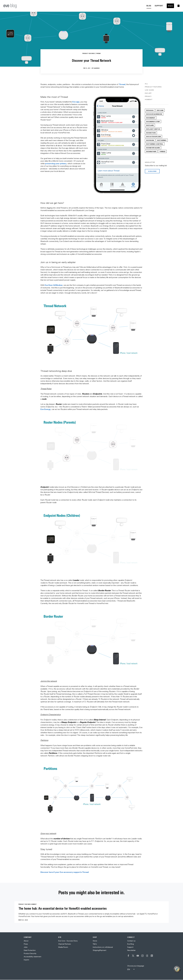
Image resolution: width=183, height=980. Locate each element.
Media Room (63, 947)
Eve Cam (160, 110)
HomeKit (149, 99)
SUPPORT (159, 6)
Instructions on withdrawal (103, 947)
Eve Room (150, 140)
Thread (122, 84)
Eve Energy (46, 409)
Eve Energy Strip (153, 121)
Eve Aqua (150, 110)
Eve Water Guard (153, 148)
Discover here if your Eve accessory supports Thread (65, 872)
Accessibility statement (32, 957)
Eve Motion (151, 133)
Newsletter (131, 950)
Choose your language (136, 966)
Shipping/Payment (99, 950)
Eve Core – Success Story (68, 941)
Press (26, 944)
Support (130, 947)
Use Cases (149, 90)
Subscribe (152, 171)
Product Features (153, 87)
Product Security (30, 953)
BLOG (149, 6)
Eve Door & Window (54, 285)
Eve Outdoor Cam (153, 136)
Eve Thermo (162, 140)
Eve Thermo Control (155, 144)
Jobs (26, 947)
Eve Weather (151, 151)
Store (170, 6)
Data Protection (30, 950)
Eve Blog (130, 944)
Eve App (148, 93)
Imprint (26, 960)
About (26, 941)
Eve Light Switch (153, 129)
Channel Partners (65, 944)
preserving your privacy (56, 163)
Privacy (148, 96)
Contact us (131, 941)
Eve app (76, 102)
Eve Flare (150, 125)
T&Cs (95, 944)
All (146, 84)
